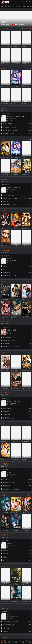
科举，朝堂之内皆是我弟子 (26, 459)
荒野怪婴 (6, 530)
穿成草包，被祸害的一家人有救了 (6, 64)
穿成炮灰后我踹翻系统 (6, 175)
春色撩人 (16, 299)
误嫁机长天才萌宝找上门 (16, 46)
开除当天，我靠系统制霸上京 (26, 299)
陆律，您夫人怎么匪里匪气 (6, 371)
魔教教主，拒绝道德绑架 (6, 459)
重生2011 (16, 64)
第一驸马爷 (6, 46)
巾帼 (16, 246)
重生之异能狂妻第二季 (16, 157)
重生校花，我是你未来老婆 (26, 86)
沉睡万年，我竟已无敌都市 (26, 228)
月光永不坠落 (26, 601)
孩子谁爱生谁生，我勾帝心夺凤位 (26, 64)
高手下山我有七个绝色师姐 (26, 246)
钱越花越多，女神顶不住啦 (16, 371)
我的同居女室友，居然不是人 (6, 228)
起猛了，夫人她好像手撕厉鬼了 (16, 513)
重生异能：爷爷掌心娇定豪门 (16, 104)
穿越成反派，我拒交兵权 (26, 46)
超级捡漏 (6, 388)
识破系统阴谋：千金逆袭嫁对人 (16, 388)
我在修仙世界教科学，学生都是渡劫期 (26, 442)
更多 (30, 68)
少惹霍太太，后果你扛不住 (16, 317)
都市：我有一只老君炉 (26, 371)
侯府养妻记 (16, 442)
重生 (6, 6)
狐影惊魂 (16, 530)
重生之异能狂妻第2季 (16, 86)
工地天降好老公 (6, 584)
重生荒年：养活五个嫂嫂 (26, 104)
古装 (24, 6)
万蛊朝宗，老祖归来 (26, 175)
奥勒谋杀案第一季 (16, 601)
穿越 (9, 6)
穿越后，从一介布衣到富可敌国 (26, 157)
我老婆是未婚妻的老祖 (16, 459)
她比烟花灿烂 (26, 317)
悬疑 (28, 6)
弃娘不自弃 (26, 584)
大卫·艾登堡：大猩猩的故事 (16, 584)
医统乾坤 (6, 513)
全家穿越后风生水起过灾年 (16, 175)
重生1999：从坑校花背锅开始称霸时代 (6, 104)
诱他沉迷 (6, 299)
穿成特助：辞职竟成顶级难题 (16, 228)
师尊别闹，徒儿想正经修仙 (6, 442)
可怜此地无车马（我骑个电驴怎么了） (6, 601)
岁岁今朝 (6, 317)
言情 (17, 6)
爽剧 (13, 6)
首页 (2, 6)
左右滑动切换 (5, 110)
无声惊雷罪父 (26, 388)
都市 (20, 6)
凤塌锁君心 (26, 530)
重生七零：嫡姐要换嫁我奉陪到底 (6, 86)
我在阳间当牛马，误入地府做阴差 (26, 513)
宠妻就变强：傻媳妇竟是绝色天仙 (6, 246)
